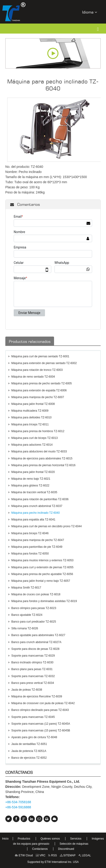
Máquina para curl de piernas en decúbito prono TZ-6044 (47, 526)
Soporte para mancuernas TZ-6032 (33, 676)
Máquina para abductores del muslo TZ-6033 (39, 451)
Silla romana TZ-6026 (25, 628)
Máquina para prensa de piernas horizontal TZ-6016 (43, 465)
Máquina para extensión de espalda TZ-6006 (39, 390)
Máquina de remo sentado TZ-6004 (33, 377)
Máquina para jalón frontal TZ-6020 (33, 472)
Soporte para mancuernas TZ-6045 (33, 717)
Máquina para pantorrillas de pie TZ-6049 (37, 547)
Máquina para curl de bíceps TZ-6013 (35, 438)
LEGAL (85, 855)
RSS (53, 855)
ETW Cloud (24, 855)
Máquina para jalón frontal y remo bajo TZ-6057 (41, 581)
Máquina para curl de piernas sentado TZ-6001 (40, 356)
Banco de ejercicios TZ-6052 (29, 758)
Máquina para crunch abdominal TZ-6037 (37, 506)
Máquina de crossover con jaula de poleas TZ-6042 (43, 703)
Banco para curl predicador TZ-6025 (34, 622)
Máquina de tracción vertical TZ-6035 (34, 492)
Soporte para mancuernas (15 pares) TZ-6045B (41, 730)
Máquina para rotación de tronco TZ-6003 (37, 370)
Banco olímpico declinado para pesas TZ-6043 (40, 710)
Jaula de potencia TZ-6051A (29, 751)
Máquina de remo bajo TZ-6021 (31, 479)
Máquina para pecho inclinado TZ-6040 (36, 513)
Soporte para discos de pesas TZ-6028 (35, 649)
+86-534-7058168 (18, 802)
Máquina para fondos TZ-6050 (30, 554)
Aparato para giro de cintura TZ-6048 (34, 737)
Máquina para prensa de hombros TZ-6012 (38, 431)
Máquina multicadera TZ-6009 (30, 411)
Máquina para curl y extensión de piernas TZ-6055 (42, 567)
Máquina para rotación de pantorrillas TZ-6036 (40, 499)
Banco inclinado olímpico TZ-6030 (32, 662)
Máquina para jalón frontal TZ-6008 (33, 404)
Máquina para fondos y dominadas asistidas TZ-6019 (44, 601)
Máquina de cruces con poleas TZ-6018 (36, 594)
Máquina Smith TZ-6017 (26, 588)
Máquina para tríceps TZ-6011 (30, 424)
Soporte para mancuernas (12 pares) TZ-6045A (41, 724)
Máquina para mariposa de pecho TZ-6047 (38, 540)
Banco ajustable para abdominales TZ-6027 (38, 635)
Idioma (90, 12)
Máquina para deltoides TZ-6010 (31, 417)
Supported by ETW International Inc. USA (53, 862)
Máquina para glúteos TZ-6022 (30, 486)
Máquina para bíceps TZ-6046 (30, 533)
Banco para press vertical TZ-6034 (33, 683)
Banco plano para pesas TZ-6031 (32, 669)
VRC (41, 855)
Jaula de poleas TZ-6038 (27, 690)
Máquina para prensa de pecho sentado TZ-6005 (42, 383)
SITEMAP (68, 855)
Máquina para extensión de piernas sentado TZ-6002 (44, 363)
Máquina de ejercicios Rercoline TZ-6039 (37, 696)
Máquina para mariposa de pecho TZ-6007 (38, 397)
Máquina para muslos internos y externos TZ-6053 (42, 560)
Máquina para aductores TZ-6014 (32, 445)
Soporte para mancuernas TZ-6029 (33, 656)
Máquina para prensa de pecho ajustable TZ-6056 (42, 574)
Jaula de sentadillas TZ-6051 (29, 744)
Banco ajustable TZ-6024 (27, 615)
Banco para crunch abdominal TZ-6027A (36, 642)
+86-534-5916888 (18, 807)
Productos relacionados (30, 341)
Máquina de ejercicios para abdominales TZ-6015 (42, 458)
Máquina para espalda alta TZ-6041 (33, 520)
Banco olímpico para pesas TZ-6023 (34, 608)
